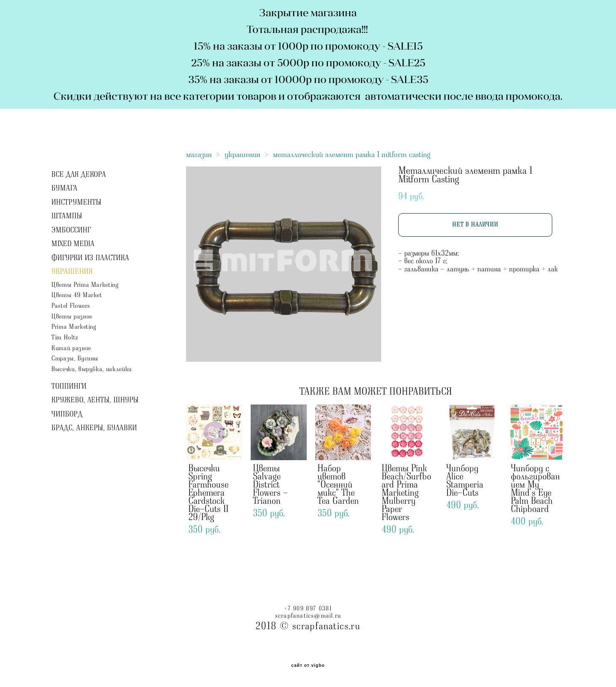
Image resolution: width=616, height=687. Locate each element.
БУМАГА (64, 188)
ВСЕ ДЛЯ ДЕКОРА (79, 175)
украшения (242, 155)
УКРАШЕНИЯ (72, 272)
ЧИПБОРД (67, 414)
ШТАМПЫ (67, 216)
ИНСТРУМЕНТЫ (76, 202)
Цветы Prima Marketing (85, 285)
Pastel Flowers (71, 306)
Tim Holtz (65, 338)
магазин (199, 155)
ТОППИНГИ (69, 387)
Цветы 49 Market (77, 295)
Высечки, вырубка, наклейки (92, 369)
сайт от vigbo (308, 666)
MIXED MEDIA (73, 244)
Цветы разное (72, 317)
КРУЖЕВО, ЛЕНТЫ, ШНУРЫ (95, 400)
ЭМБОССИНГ (71, 230)
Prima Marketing (74, 327)
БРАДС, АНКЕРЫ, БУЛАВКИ (94, 428)
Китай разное (71, 348)
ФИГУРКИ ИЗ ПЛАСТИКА (90, 258)
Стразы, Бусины (75, 358)
